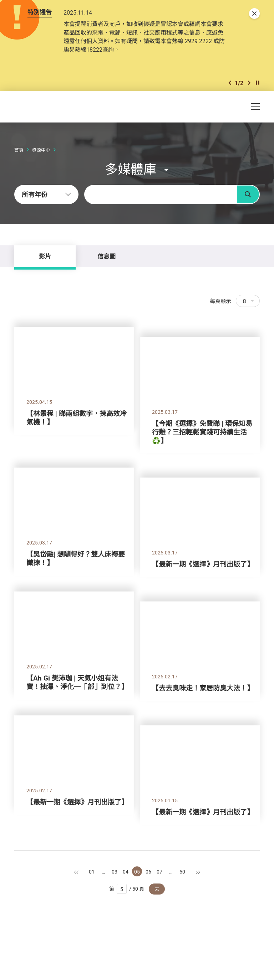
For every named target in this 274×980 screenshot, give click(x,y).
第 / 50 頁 (127, 889)
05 (137, 872)
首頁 (19, 150)
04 (126, 872)
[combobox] (46, 194)
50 (182, 872)
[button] (230, 83)
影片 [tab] (45, 256)
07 (159, 872)
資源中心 (41, 150)
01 (92, 872)
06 (148, 872)
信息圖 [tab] (106, 256)
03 (115, 872)
